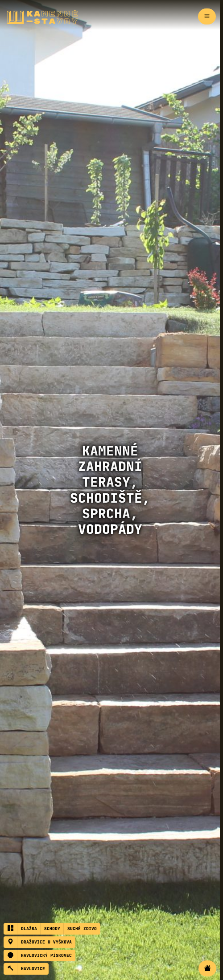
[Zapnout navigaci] (207, 16)
